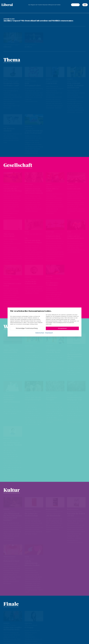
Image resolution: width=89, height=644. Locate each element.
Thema (12, 60)
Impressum (49, 333)
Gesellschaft (18, 165)
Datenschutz (40, 333)
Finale (11, 596)
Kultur (12, 482)
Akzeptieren (62, 328)
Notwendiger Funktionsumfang (27, 328)
